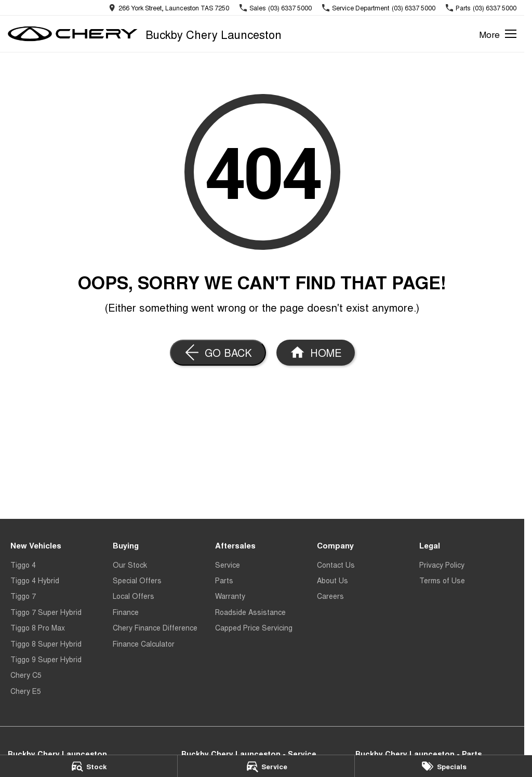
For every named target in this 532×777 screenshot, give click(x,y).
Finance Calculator (144, 644)
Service (228, 565)
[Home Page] (316, 353)
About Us (332, 580)
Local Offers (134, 596)
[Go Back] (218, 353)
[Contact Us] (169, 8)
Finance (126, 612)
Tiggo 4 (23, 565)
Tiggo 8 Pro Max (38, 627)
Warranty (230, 596)
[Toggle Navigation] (498, 34)
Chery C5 (26, 675)
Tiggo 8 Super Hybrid (46, 644)
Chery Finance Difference (155, 627)
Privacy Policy (442, 565)
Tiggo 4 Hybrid (35, 580)
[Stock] (89, 766)
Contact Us (336, 565)
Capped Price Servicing (254, 627)
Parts (224, 580)
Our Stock (130, 565)
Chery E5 (26, 691)
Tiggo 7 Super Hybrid (46, 612)
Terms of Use (442, 580)
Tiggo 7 (23, 596)
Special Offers (137, 580)
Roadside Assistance (250, 612)
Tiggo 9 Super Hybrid (46, 659)
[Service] (266, 766)
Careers (330, 596)
